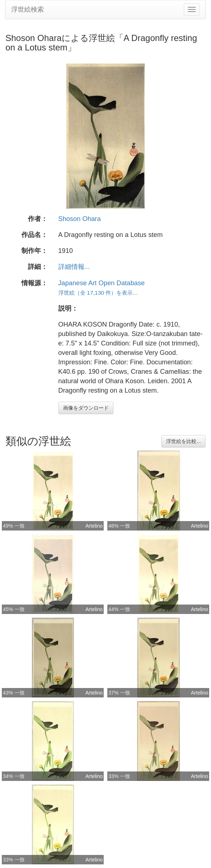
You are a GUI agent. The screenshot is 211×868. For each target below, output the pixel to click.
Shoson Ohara (80, 219)
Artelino (94, 526)
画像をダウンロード (86, 408)
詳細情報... (74, 267)
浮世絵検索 (28, 9)
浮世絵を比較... (183, 441)
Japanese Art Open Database (102, 283)
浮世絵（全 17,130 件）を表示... (98, 293)
